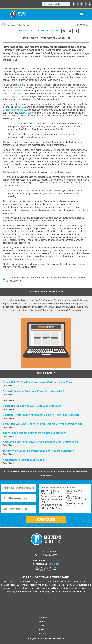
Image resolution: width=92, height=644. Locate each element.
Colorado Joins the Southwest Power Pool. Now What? (34, 391)
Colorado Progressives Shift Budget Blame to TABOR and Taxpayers (41, 415)
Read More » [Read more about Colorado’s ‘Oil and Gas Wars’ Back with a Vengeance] (8, 409)
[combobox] (56, 4)
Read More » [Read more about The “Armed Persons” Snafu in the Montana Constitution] (8, 436)
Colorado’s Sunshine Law (15, 110)
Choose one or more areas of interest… (60, 488)
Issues (42, 622)
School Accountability (73, 278)
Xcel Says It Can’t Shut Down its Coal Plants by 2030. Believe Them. (41, 442)
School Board (13, 281)
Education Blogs (23, 30)
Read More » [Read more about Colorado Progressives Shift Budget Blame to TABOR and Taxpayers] (8, 418)
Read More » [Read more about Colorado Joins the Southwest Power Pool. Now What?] (8, 395)
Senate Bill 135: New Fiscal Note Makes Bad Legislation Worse (38, 382)
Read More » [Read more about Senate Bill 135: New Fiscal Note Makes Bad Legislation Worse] (8, 386)
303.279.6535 (52, 561)
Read (41, 630)
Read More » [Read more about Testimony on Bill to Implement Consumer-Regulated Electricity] (8, 454)
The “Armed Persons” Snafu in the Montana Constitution (35, 433)
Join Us (42, 626)
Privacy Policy (46, 634)
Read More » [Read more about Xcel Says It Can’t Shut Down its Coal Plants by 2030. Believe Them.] (8, 445)
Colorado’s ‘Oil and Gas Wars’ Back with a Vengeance (33, 406)
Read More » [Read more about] (8, 400)
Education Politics (22, 278)
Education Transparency (47, 30)
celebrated (16, 91)
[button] (82, 14)
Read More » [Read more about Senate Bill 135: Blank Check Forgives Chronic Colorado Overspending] (8, 427)
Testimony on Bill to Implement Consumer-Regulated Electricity (38, 451)
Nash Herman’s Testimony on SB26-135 (25, 460)
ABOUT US (43, 618)
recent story (27, 113)
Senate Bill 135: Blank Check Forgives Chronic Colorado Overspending (43, 424)
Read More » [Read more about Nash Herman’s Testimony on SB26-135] (8, 463)
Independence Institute (46, 278)
